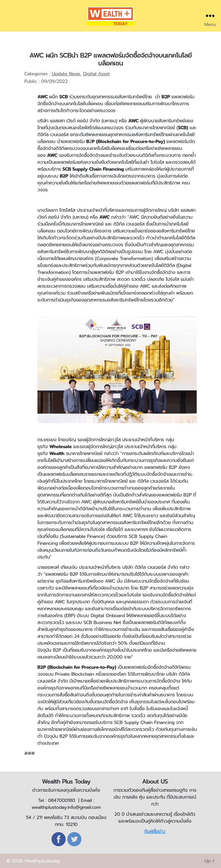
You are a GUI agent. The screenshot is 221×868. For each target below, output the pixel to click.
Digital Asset (96, 74)
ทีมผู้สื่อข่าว (155, 831)
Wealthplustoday (42, 861)
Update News (66, 74)
